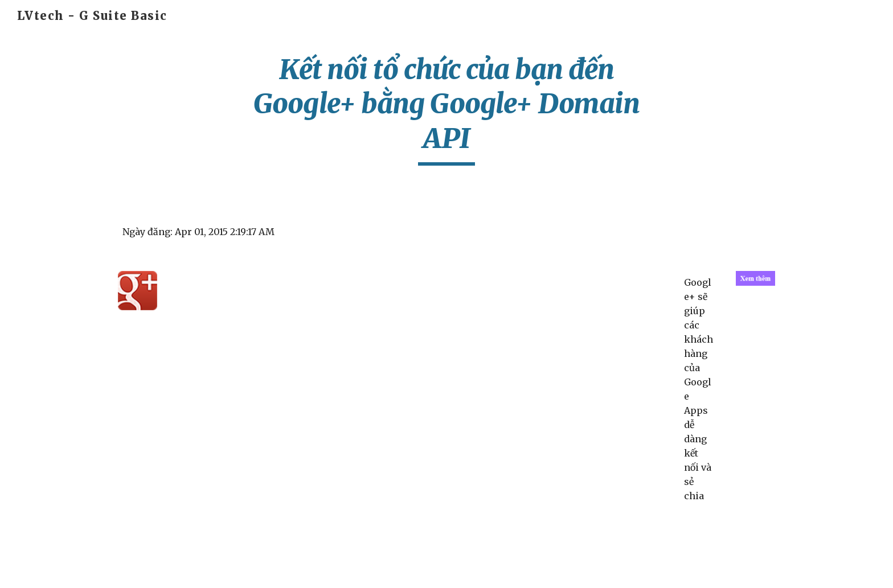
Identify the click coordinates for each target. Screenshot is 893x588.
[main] (446, 109)
